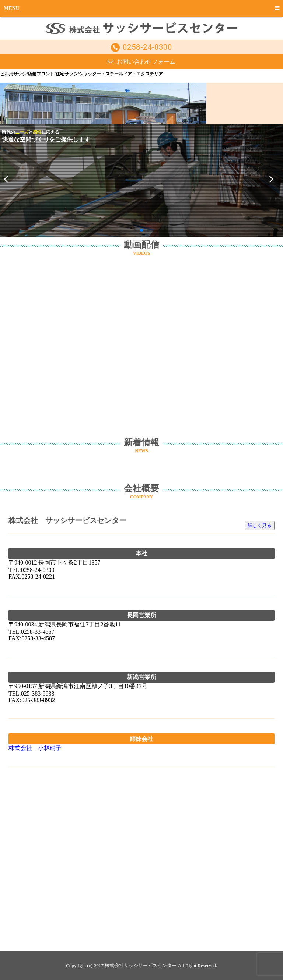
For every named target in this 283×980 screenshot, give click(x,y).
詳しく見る (260, 525)
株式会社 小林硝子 (35, 748)
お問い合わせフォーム (146, 62)
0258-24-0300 (147, 47)
